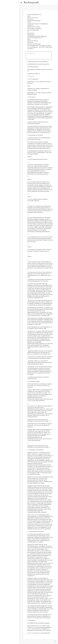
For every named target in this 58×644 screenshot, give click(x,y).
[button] (21, 3)
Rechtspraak (31, 2)
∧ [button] (55, 641)
